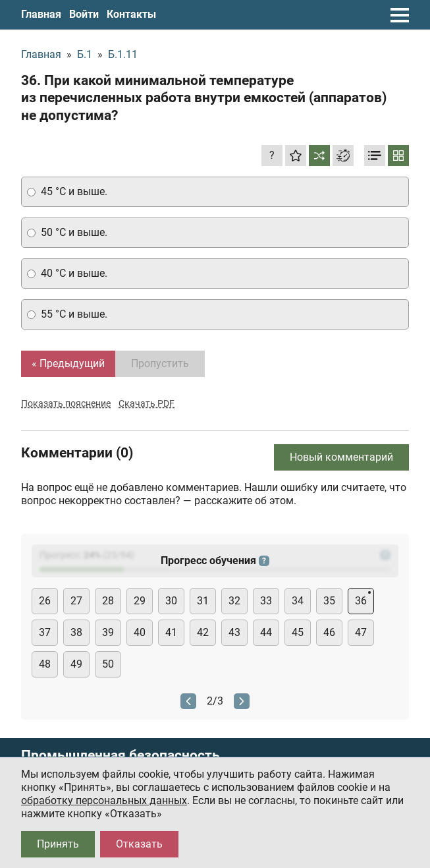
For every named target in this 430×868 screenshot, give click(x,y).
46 (329, 632)
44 (266, 632)
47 (361, 632)
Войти (84, 14)
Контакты (131, 14)
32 (234, 601)
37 (45, 632)
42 (203, 632)
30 (171, 601)
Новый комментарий (341, 457)
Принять (58, 844)
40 (140, 632)
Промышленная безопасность (121, 756)
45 (298, 632)
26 (45, 601)
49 (76, 664)
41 (171, 632)
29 (140, 601)
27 (76, 601)
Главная (41, 14)
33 (266, 601)
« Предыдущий (68, 363)
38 (76, 632)
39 (108, 632)
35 (329, 601)
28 (108, 601)
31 (203, 601)
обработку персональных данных (104, 800)
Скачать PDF (147, 403)
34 (298, 601)
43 (234, 632)
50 (108, 664)
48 (45, 664)
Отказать (139, 844)
